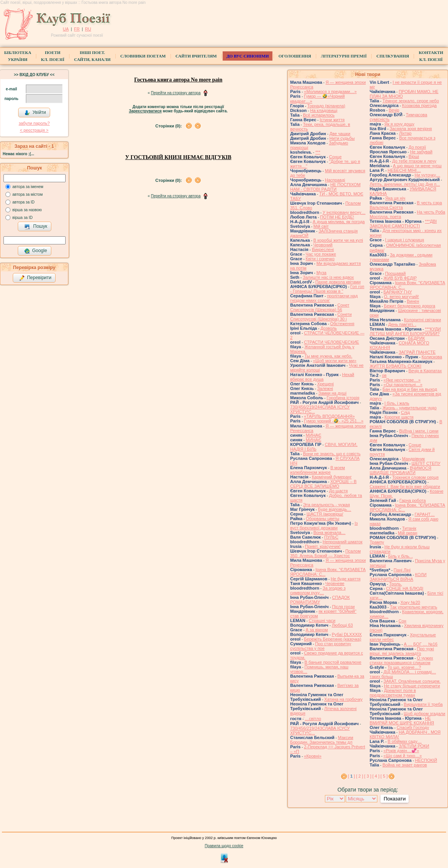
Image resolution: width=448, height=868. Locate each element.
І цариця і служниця (405, 240)
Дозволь (328, 328)
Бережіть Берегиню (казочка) (333, 639)
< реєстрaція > (34, 130)
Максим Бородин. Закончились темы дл (322, 740)
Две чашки (340, 134)
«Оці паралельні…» (403, 385)
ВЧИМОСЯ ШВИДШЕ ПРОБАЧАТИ (401, 470)
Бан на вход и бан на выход (410, 389)
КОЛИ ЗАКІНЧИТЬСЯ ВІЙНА (398, 577)
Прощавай (395, 273)
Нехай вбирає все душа (322, 377)
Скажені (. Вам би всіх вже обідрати (405, 487)
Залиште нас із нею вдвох (328, 277)
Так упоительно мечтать (413, 607)
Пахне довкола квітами (338, 282)
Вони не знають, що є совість (332, 454)
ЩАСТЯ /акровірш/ (325, 514)
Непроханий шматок (342, 542)
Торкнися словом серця (415, 477)
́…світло (313, 719)
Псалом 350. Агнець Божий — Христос (325, 553)
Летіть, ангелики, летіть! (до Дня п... (405, 184)
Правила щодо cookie (224, 846)
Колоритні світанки (423, 320)
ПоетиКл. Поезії (53, 56)
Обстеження (342, 324)
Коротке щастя (399, 417)
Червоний (323, 245)
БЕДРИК (417, 338)
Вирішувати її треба (423, 704)
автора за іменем (28, 187)
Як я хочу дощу (399, 124)
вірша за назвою (27, 210)
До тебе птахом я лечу (414, 161)
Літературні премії (344, 56)
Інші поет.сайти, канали (92, 56)
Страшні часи (322, 620)
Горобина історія (343, 398)
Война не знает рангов (405, 765)
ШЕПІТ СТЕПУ (426, 463)
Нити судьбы (342, 138)
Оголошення (295, 56)
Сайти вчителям (196, 56)
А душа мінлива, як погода (339, 222)
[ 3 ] (368, 776)
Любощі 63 (342, 625)
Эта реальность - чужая (326, 505)
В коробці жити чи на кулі (338, 240)
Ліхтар (405, 133)
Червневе (335, 583)
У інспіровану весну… (344, 212)
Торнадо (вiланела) (326, 106)
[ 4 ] (376, 776)
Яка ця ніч (396, 198)
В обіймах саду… (405, 741)
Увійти (35, 113)
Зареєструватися (145, 111)
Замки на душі (332, 393)
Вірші (414, 156)
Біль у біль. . (401, 556)
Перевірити (35, 278)
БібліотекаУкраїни (18, 56)
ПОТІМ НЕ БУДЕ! (337, 217)
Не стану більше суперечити (412, 686)
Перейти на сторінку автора (176, 93)
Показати (395, 799)
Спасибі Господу (413, 727)
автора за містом (28, 194)
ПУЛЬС (331, 537)
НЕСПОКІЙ (426, 760)
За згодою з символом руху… (318, 590)
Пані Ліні (402, 570)
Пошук (36, 227)
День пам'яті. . (402, 324)
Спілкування (392, 56)
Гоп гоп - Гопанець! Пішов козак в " (327, 289)
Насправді (335, 180)
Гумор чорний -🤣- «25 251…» (334, 421)
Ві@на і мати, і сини (419, 431)
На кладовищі (324, 110)
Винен (413, 301)
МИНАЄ (313, 435)
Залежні (325, 388)
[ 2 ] (360, 776)
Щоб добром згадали (424, 714)
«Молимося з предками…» (331, 92)
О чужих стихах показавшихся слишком (401, 660)
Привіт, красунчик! (323, 546)
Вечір (394, 110)
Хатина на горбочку (343, 699)
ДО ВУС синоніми (248, 56)
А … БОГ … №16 (421, 644)
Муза (321, 273)
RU (88, 29)
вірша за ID (22, 218)
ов (384, 375)
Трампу (377, 542)
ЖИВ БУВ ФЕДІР (400, 278)
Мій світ (321, 226)
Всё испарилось (319, 115)
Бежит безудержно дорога (410, 306)
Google (36, 251)
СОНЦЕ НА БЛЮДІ (405, 588)
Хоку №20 (410, 602)
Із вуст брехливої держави (324, 526)
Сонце (335, 157)
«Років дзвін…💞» (401, 751)
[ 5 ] (384, 776)
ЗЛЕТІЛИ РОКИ (414, 746)
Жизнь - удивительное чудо (409, 408)
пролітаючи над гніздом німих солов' (324, 298)
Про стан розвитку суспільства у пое (321, 646)
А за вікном (317, 630)
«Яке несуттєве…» (402, 380)
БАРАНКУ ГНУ (398, 292)
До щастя (338, 491)
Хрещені (325, 384)
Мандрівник (413, 459)
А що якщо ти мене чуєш (417, 166)
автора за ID (24, 202)
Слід (405, 412)
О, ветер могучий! (402, 297)
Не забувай (421, 152)
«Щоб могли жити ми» (335, 361)
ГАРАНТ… (424, 514)
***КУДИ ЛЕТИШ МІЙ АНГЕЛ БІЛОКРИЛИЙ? (405, 331)
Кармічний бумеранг (332, 477)
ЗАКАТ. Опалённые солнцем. (412, 681)
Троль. (395, 584)
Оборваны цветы (323, 519)
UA (66, 29)
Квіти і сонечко (320, 259)
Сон (402, 621)
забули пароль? (34, 123)
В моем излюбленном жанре (318, 470)
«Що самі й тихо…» (403, 756)
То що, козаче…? (404, 667)
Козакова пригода (419, 105)
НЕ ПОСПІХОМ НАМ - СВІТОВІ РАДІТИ (325, 187)
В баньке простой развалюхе (333, 662)
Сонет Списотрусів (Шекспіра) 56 (320, 307)
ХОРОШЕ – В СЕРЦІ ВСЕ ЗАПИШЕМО (323, 484)
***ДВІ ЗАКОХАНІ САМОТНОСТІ (403, 224)
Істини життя (332, 120)
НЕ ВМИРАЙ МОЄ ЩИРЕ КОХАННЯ (402, 721)
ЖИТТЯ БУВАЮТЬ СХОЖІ (396, 366)
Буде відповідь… (335, 509)
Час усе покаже (321, 254)
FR (77, 29)
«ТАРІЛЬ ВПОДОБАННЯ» (330, 416)
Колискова (432, 357)
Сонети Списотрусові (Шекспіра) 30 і (321, 317)
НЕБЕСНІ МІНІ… (404, 170)
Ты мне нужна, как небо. (328, 356)
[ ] (352, 776)
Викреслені (323, 249)
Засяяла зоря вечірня (411, 129)
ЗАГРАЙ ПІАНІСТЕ (417, 352)
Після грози (344, 607)
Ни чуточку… (427, 175)
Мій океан (407, 533)
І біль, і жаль (397, 403)
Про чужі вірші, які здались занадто (402, 651)
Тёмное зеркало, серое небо (411, 101)
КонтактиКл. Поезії (431, 56)
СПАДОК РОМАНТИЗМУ (320, 600)
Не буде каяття (346, 579)
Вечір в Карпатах (425, 371)
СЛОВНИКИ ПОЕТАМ (143, 56)
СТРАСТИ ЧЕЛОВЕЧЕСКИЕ (332, 342)
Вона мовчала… (329, 532)
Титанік (409, 528)
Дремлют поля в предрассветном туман (393, 693)
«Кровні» (313, 756)
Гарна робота (412, 500)
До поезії (417, 147)
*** (318, 152)
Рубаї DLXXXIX (347, 634)
